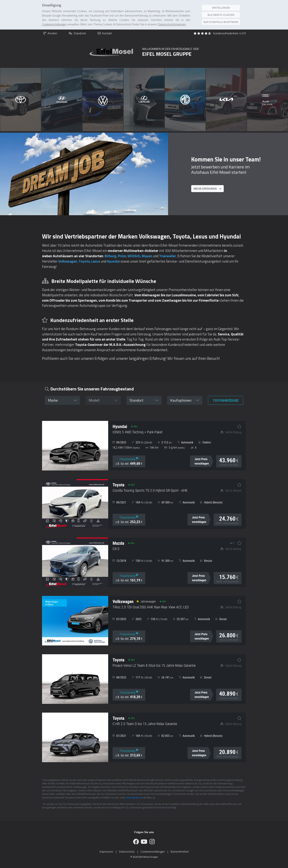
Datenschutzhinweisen (172, 24)
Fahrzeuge (226, 400)
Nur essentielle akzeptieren (221, 22)
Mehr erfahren (207, 189)
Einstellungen (221, 8)
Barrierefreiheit (180, 851)
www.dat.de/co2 (134, 798)
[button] (62, 400)
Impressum (106, 851)
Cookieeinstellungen (153, 851)
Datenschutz (127, 851)
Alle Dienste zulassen (221, 15)
